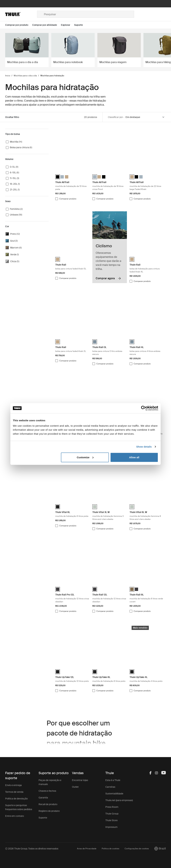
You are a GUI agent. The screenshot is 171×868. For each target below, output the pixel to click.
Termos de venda (14, 792)
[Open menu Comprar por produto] (19, 25)
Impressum (111, 827)
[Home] (21, 14)
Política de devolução (16, 799)
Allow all (134, 457)
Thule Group (112, 814)
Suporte (43, 818)
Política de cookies (110, 849)
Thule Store (111, 820)
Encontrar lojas (80, 780)
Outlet (75, 787)
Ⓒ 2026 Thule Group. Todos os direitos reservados (32, 849)
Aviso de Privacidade (87, 849)
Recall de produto (48, 804)
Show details (144, 447)
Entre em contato (15, 816)
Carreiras (110, 787)
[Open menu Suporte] (80, 25)
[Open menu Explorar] (68, 25)
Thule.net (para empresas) (119, 800)
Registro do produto (49, 811)
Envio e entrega (13, 785)
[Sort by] (145, 117)
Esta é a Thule (113, 780)
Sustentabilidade (114, 794)
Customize (85, 457)
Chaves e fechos (47, 791)
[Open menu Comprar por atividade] (47, 25)
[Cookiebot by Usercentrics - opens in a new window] (144, 408)
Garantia (43, 798)
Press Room (112, 807)
